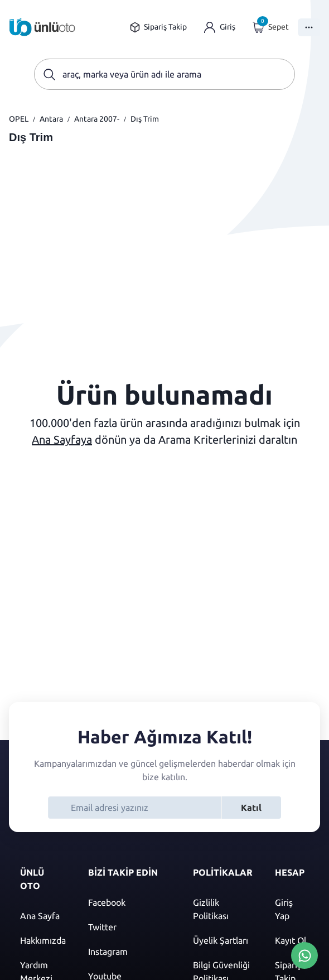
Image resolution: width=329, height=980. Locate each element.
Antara (51, 119)
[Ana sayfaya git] (42, 27)
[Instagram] (129, 952)
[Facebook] (129, 902)
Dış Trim (145, 119)
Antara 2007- (97, 119)
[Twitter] (129, 927)
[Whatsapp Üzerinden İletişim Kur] (304, 954)
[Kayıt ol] (292, 940)
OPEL (19, 119)
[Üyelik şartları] (223, 940)
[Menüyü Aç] (309, 27)
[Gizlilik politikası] (223, 909)
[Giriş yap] (220, 27)
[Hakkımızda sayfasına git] (43, 940)
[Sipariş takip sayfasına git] (158, 27)
